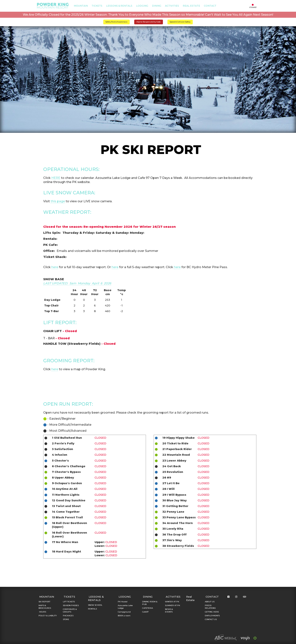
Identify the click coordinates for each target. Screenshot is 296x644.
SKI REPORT (44, 602)
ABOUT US (210, 602)
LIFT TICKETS (69, 602)
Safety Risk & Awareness (116, 22)
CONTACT (210, 6)
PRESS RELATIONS (210, 607)
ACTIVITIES (172, 6)
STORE (66, 619)
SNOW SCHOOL (95, 605)
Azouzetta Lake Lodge (125, 607)
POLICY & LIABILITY (48, 616)
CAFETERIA (148, 608)
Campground (124, 612)
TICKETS (97, 6)
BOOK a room (124, 616)
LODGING (142, 6)
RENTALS (92, 609)
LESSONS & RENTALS (119, 6)
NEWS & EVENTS (169, 611)
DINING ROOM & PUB (150, 603)
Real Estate (191, 6)
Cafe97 (145, 612)
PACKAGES (68, 616)
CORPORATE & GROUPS (70, 611)
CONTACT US (211, 619)
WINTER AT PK (172, 602)
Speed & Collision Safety (180, 22)
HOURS (42, 612)
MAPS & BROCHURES (45, 607)
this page (58, 201)
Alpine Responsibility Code (149, 22)
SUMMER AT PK (173, 605)
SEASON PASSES (71, 605)
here (55, 267)
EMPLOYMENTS (212, 616)
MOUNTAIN (81, 6)
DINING (157, 6)
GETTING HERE (212, 612)
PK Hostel (123, 602)
